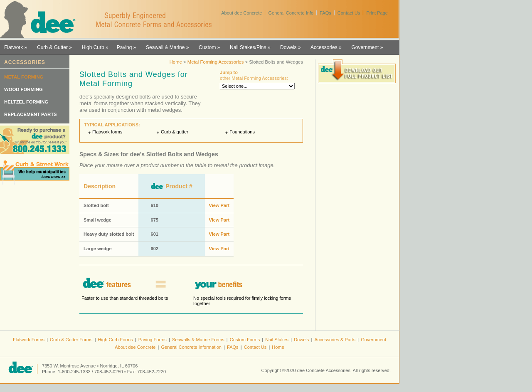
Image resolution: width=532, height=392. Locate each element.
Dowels (288, 47)
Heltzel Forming (26, 102)
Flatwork (14, 47)
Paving (124, 47)
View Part (219, 205)
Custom (207, 47)
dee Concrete (42, 20)
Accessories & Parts (335, 340)
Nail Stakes (277, 340)
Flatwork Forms (29, 340)
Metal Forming (24, 77)
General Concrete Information (191, 347)
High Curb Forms (116, 340)
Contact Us (349, 13)
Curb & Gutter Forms (71, 340)
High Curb (93, 47)
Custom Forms (245, 340)
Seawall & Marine (165, 47)
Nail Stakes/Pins (248, 47)
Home (176, 62)
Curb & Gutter (52, 47)
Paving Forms (153, 340)
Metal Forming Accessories (216, 62)
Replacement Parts (31, 114)
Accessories (324, 47)
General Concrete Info (291, 13)
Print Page (377, 13)
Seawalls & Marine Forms (198, 340)
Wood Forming (23, 89)
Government (365, 47)
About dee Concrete (241, 13)
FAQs (325, 13)
